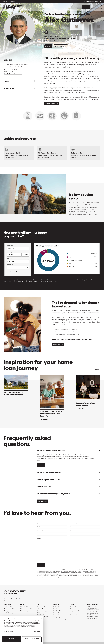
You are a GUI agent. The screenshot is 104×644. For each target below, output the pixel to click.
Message (40, 538)
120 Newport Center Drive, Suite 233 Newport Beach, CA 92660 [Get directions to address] (16, 66)
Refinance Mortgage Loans (27, 611)
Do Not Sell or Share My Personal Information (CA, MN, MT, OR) (92, 613)
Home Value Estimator (58, 611)
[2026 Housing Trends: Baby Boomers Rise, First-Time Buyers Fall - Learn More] (52, 398)
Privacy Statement (8, 631)
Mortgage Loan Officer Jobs (77, 611)
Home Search (12, 1)
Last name (73, 524)
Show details (37, 632)
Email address (41, 531)
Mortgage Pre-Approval (9, 611)
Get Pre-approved (58, 345)
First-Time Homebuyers (9, 613)
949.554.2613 (10, 72)
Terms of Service (69, 561)
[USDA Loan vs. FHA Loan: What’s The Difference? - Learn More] (16, 387)
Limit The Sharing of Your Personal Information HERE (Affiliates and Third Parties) (93, 608)
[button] (19, 60)
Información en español (76, 623)
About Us (77, 7)
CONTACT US (41, 565)
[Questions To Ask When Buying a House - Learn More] (88, 393)
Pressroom (72, 617)
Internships (72, 613)
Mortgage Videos (58, 615)
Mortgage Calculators (59, 607)
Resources (71, 7)
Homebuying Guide (8, 607)
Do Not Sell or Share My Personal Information (32, 639)
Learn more (41, 465)
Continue (12, 639)
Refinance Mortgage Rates (26, 609)
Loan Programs (40, 614)
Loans (65, 7)
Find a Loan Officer (74, 621)
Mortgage (5, 1)
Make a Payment (96, 7)
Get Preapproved (43, 501)
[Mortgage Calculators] (52, 153)
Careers (72, 609)
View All (97, 369)
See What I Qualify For (61, 46)
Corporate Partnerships (75, 607)
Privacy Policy (61, 561)
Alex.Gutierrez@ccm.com (13, 74)
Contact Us (73, 619)
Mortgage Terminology (59, 613)
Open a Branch (74, 615)
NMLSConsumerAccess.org (60, 619)
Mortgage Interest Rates (9, 609)
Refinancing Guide (25, 607)
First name (40, 524)
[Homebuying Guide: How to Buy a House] (19, 153)
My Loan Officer (57, 7)
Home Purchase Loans (9, 615)
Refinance (49, 7)
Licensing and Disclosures (92, 617)
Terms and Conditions (92, 619)
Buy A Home (42, 7)
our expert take (76, 339)
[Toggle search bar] (100, 1)
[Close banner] (41, 618)
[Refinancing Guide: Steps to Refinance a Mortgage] (85, 153)
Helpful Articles (57, 609)
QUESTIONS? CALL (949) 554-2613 (91, 1)
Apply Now (86, 7)
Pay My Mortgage (58, 617)
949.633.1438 (13, 69)
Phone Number (75, 531)
